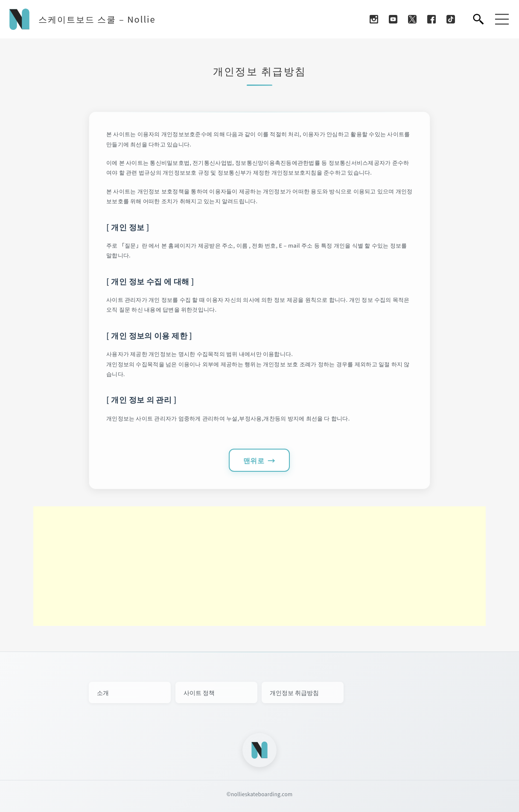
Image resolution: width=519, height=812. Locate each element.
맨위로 (254, 460)
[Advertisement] (259, 566)
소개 (103, 692)
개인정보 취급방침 (294, 692)
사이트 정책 (199, 692)
